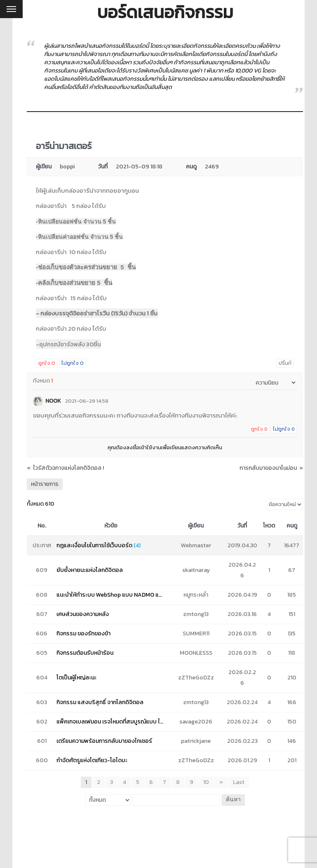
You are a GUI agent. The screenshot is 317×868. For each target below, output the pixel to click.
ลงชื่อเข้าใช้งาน (144, 447)
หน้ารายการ (45, 484)
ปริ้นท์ (285, 363)
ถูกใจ (47, 363)
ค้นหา (233, 800)
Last (239, 782)
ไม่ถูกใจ (73, 363)
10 (207, 782)
